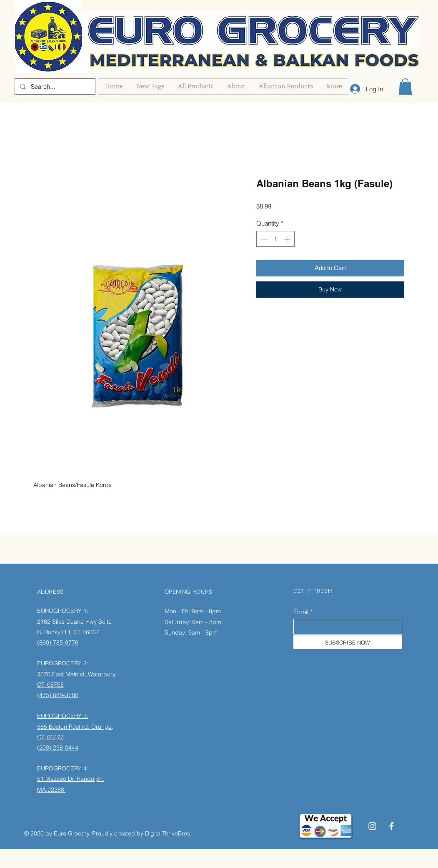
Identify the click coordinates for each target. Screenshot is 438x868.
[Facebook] (392, 826)
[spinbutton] (275, 239)
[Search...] (54, 87)
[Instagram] (372, 826)
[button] (405, 87)
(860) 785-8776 (58, 642)
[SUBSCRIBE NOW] (348, 642)
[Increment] (288, 239)
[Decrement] (263, 239)
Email (301, 612)
